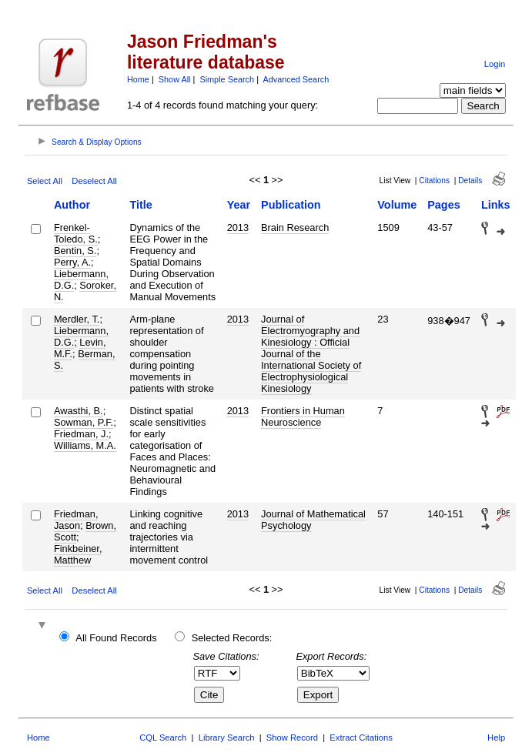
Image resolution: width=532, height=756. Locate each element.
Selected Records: (232, 638)
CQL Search (163, 738)
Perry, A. (72, 262)
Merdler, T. (77, 319)
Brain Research (295, 227)
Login (495, 64)
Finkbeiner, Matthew (78, 554)
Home (138, 79)
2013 (238, 227)
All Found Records (116, 638)
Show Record (292, 738)
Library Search (227, 738)
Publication (291, 205)
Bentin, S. (75, 251)
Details (470, 181)
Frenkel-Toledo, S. (76, 233)
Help (496, 738)
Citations (434, 181)
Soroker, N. (85, 291)
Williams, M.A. (85, 445)
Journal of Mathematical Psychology (313, 520)
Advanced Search (296, 79)
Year (239, 205)
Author (72, 205)
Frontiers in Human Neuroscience (303, 416)
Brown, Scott (85, 531)
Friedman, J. (81, 434)
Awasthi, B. (79, 411)
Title (141, 205)
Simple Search (227, 79)
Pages (443, 205)
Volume (397, 205)
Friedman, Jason (76, 520)
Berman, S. (85, 360)
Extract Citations (361, 738)
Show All (175, 79)
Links (496, 205)
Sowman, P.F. (84, 422)
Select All (45, 181)
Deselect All (94, 181)
